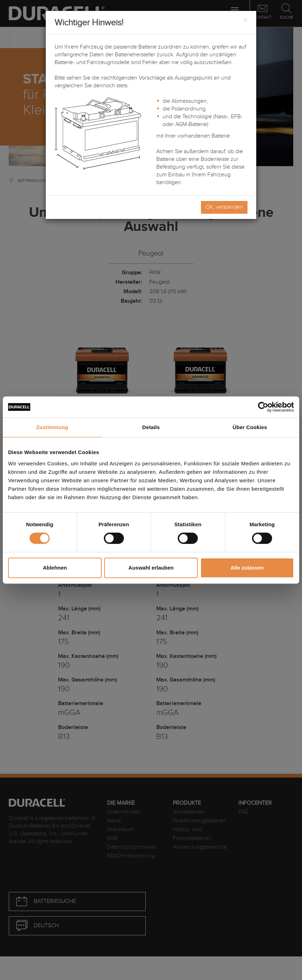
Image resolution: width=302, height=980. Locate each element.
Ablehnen (55, 568)
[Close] (245, 20)
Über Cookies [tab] (250, 427)
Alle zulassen (247, 568)
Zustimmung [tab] (52, 427)
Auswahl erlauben (151, 568)
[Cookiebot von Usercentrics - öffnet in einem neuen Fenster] (263, 407)
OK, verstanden (224, 207)
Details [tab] (151, 427)
